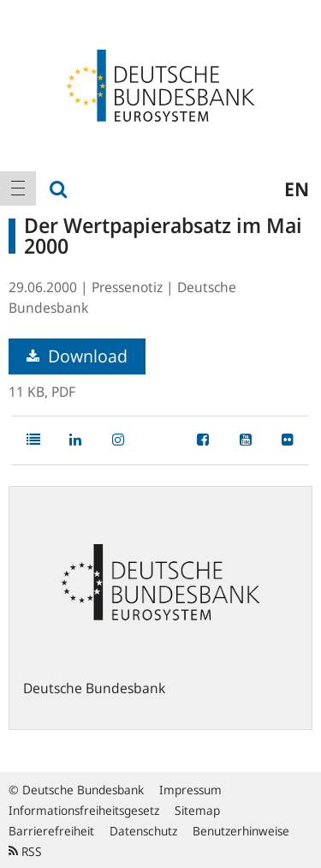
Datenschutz (143, 831)
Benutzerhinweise (241, 831)
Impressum (190, 790)
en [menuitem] (297, 189)
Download (77, 356)
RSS (25, 851)
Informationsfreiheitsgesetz (84, 810)
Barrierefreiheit (51, 831)
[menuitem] (18, 189)
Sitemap (197, 810)
